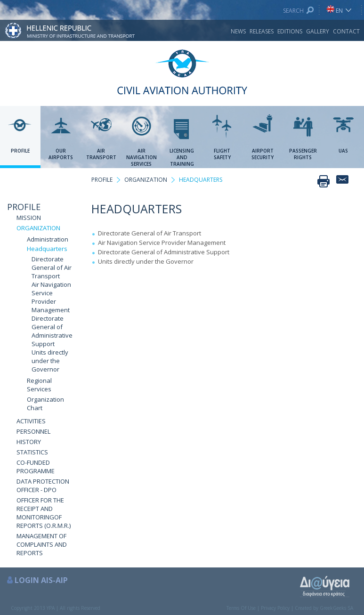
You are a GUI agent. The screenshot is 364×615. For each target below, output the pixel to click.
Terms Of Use (241, 608)
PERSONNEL (33, 431)
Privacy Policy (275, 608)
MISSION (29, 218)
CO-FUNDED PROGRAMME (36, 467)
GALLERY (318, 31)
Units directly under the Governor (50, 361)
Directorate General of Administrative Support (52, 331)
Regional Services (39, 385)
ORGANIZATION (38, 228)
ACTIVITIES (31, 421)
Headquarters (47, 249)
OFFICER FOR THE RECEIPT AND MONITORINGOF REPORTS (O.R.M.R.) (44, 513)
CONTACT (346, 31)
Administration (48, 239)
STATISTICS (32, 452)
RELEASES (262, 31)
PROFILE (24, 207)
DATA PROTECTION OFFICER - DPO (43, 486)
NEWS (238, 31)
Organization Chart (45, 404)
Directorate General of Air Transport (52, 267)
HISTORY (29, 442)
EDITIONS (290, 31)
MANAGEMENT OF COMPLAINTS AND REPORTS (42, 544)
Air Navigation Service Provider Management (51, 297)
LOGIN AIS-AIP (41, 580)
